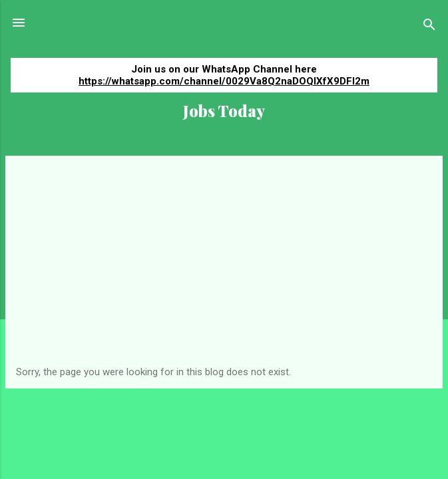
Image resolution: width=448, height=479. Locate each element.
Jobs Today (224, 111)
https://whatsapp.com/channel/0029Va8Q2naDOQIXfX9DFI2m (224, 81)
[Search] (429, 27)
